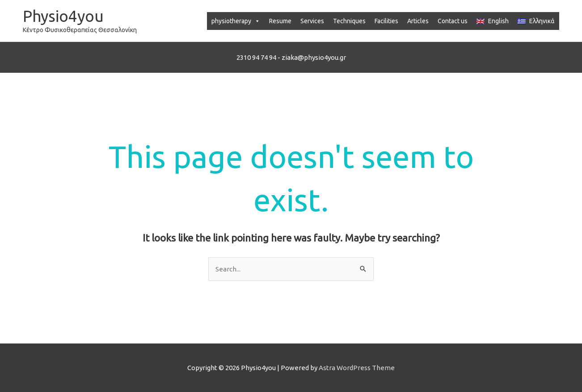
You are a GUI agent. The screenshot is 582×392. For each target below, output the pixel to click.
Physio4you (63, 16)
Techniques (349, 21)
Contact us (453, 21)
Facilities (386, 21)
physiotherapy (236, 21)
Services (312, 21)
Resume (280, 21)
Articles (418, 21)
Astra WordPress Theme (357, 368)
